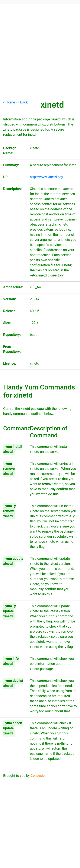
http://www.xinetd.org (46, 177)
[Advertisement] (40, 60)
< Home (9, 102)
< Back (23, 102)
